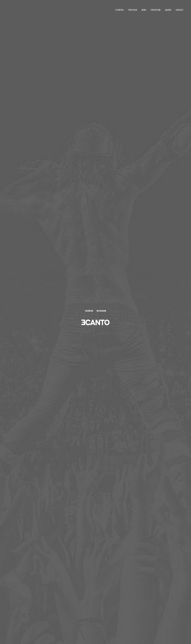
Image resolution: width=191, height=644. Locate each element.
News (144, 10)
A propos (120, 10)
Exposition (156, 10)
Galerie (168, 10)
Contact (180, 10)
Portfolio (133, 10)
